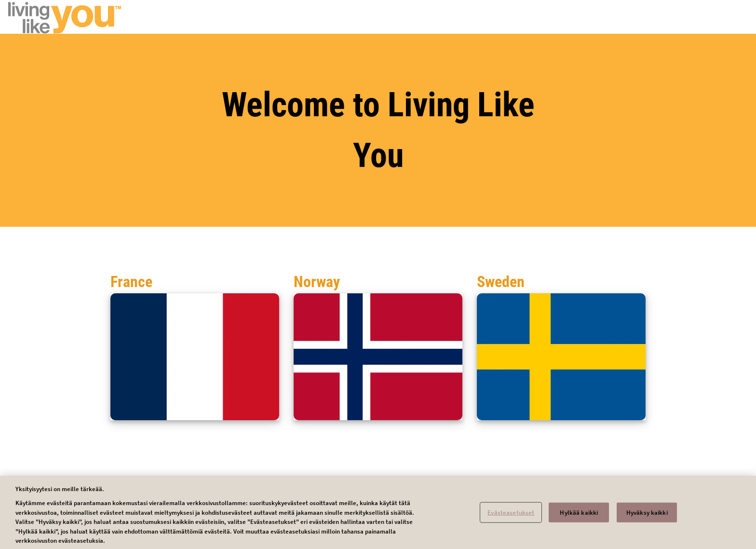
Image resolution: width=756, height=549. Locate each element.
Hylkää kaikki (579, 516)
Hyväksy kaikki (647, 516)
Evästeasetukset (511, 516)
